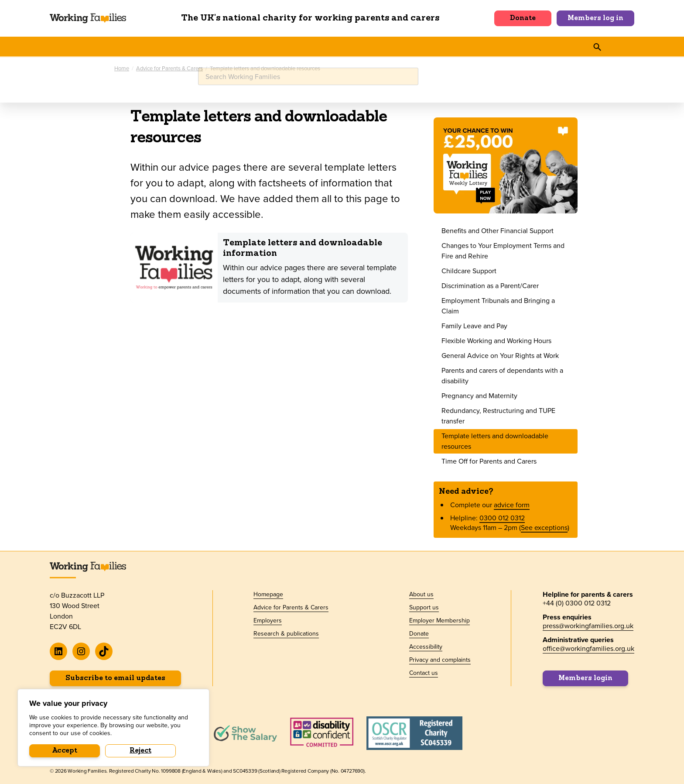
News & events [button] (256, 46)
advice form (512, 504)
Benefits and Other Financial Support (498, 229)
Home (122, 67)
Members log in (595, 18)
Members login (585, 677)
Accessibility (426, 646)
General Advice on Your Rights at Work (500, 354)
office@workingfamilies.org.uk (588, 647)
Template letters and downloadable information (303, 247)
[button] (506, 46)
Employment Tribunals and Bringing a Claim (498, 304)
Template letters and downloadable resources (495, 440)
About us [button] (389, 46)
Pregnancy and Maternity (479, 394)
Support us (424, 606)
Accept (65, 751)
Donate (523, 18)
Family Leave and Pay (474, 325)
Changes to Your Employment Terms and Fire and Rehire (503, 249)
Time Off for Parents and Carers (489, 460)
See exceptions (544, 526)
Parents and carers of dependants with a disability (502, 374)
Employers (268, 619)
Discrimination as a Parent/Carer (490, 284)
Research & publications (286, 633)
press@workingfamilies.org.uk (588, 624)
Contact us (424, 672)
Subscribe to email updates (115, 677)
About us (421, 593)
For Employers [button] (191, 46)
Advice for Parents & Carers (169, 67)
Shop (482, 46)
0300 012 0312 (502, 517)
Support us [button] (439, 46)
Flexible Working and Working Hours (496, 339)
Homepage (268, 593)
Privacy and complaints (440, 659)
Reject (140, 751)
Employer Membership (439, 619)
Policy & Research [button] (327, 46)
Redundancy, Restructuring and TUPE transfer (498, 414)
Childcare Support (469, 270)
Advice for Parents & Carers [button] (103, 46)
